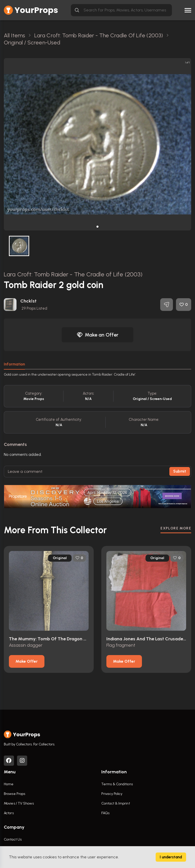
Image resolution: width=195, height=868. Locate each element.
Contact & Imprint (116, 803)
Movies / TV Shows (19, 803)
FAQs (105, 813)
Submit (180, 471)
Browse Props (14, 794)
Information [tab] (14, 364)
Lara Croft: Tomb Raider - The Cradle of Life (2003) (73, 274)
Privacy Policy (112, 794)
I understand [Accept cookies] (171, 857)
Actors (9, 813)
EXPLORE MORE (176, 528)
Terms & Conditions (117, 784)
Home (9, 784)
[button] (97, 227)
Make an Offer (97, 335)
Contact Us (13, 839)
